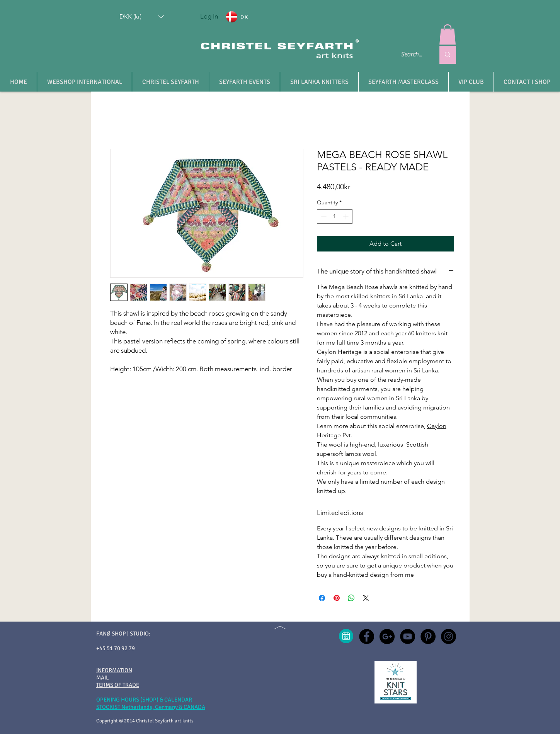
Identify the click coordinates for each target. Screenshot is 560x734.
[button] (142, 17)
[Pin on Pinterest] (337, 598)
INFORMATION (114, 670)
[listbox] (142, 17)
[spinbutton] (335, 217)
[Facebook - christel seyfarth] (367, 636)
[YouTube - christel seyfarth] (408, 636)
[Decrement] (323, 217)
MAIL (103, 678)
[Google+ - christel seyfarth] (387, 636)
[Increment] (346, 217)
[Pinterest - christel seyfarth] (428, 636)
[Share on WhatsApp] (351, 598)
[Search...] (412, 55)
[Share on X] (366, 598)
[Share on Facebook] (322, 598)
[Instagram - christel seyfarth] (449, 636)
